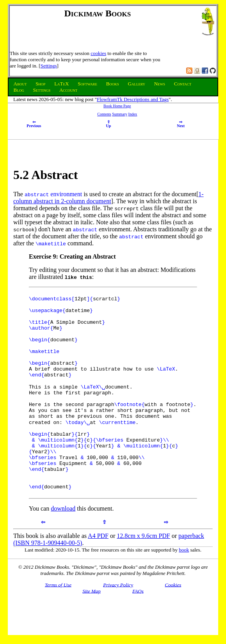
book (184, 588)
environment (66, 194)
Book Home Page (117, 106)
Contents (104, 114)
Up (109, 124)
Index (133, 114)
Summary (120, 114)
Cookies (173, 623)
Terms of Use (58, 623)
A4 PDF (98, 574)
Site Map (92, 629)
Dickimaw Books (98, 13)
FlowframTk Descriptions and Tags (133, 99)
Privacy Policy (118, 623)
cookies (98, 53)
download (63, 547)
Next (181, 124)
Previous (34, 124)
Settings (49, 66)
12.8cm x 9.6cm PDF (143, 574)
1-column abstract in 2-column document (109, 198)
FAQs (138, 629)
